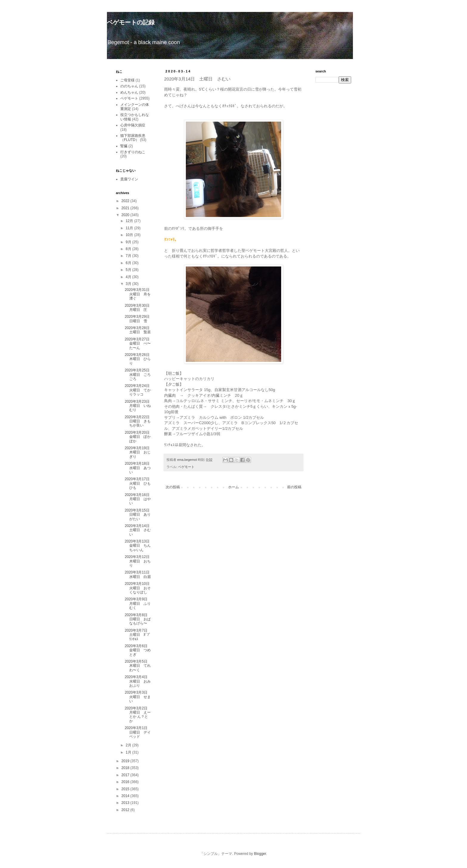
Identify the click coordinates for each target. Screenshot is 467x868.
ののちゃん (129, 86)
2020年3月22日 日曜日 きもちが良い (139, 421)
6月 (129, 263)
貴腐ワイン (129, 179)
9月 (129, 242)
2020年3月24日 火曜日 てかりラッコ (139, 390)
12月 (130, 221)
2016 (126, 782)
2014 (126, 796)
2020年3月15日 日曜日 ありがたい (139, 515)
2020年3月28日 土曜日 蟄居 (139, 330)
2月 (129, 745)
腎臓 (124, 146)
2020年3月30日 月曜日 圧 (139, 308)
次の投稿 (173, 487)
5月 (129, 270)
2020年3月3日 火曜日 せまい (138, 697)
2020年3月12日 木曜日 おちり (139, 561)
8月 (129, 249)
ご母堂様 (127, 80)
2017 (126, 775)
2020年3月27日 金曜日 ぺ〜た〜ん (139, 344)
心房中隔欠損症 (133, 125)
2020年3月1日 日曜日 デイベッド (138, 732)
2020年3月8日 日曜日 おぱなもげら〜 (138, 619)
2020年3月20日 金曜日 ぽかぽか (139, 437)
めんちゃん (129, 92)
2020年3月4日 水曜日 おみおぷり (138, 681)
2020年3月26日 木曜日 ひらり (139, 359)
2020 (126, 215)
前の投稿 (294, 487)
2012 (126, 810)
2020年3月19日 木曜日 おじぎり (139, 452)
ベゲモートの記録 (131, 22)
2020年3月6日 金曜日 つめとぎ (138, 650)
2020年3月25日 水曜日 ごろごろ (139, 375)
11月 (130, 228)
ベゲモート (186, 467)
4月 (129, 277)
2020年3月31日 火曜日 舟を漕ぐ (139, 294)
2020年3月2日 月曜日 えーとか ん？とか (138, 715)
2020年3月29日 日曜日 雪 (139, 319)
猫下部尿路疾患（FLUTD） (133, 138)
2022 (126, 201)
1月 (129, 752)
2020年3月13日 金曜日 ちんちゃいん (139, 546)
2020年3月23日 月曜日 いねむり (139, 406)
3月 (129, 284)
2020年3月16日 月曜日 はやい (139, 499)
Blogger (260, 854)
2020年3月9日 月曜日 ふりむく (138, 603)
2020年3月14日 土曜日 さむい (139, 530)
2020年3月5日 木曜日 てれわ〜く (138, 666)
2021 (126, 208)
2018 (126, 768)
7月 (129, 256)
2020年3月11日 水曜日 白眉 (139, 574)
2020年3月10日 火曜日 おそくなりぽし (139, 588)
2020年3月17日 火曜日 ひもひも (139, 483)
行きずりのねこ (133, 152)
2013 (126, 803)
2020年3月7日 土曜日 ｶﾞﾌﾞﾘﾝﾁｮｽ (138, 635)
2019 (126, 761)
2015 (126, 789)
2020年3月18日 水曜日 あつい (139, 468)
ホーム (233, 487)
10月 (130, 235)
